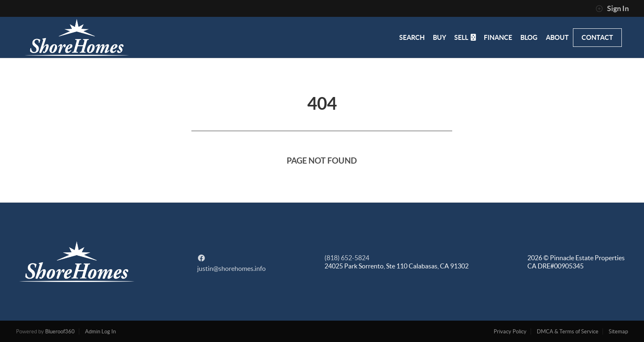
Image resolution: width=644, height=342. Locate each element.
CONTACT (597, 37)
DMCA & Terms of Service (568, 332)
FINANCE (498, 37)
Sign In (612, 9)
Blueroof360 (60, 332)
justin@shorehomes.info (231, 268)
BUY (439, 37)
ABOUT (557, 37)
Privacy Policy (510, 332)
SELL (465, 37)
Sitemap (618, 332)
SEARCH (412, 37)
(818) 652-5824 (347, 258)
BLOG (529, 37)
